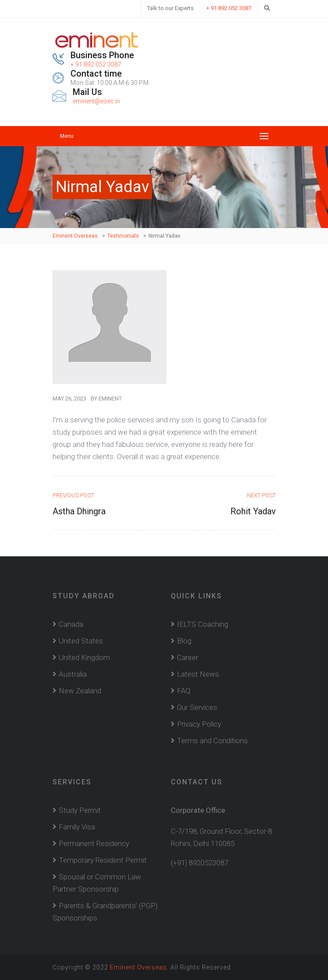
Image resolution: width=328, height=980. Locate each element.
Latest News (198, 674)
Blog (184, 641)
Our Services (197, 707)
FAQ (184, 691)
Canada (71, 624)
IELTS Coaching (203, 624)
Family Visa (77, 827)
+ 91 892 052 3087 (229, 8)
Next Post (261, 495)
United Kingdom (84, 657)
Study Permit (80, 810)
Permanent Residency (94, 843)
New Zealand (80, 691)
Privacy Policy (199, 724)
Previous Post (73, 495)
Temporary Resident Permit (103, 860)
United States (81, 641)
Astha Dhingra (79, 511)
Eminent (110, 399)
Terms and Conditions (212, 741)
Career (187, 657)
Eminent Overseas (138, 967)
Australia (73, 674)
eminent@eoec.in (96, 101)
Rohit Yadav (253, 511)
